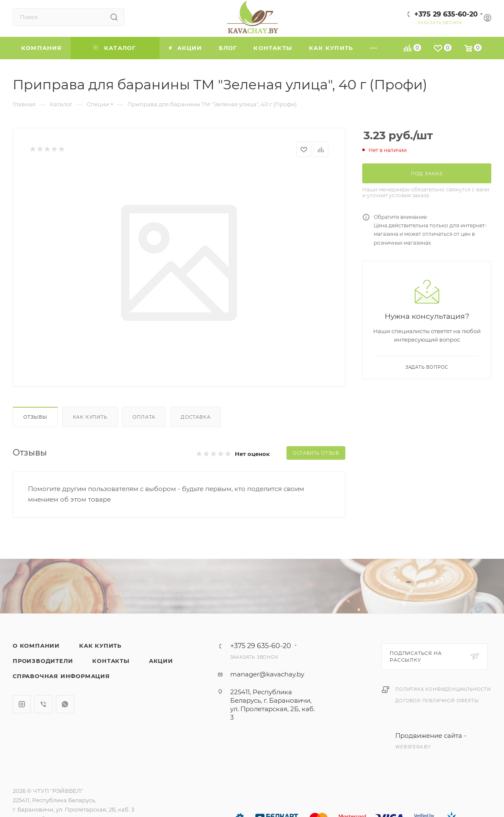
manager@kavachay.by (267, 674)
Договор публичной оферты (437, 701)
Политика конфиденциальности (443, 689)
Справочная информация (61, 676)
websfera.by (413, 747)
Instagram (22, 704)
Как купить (90, 417)
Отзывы (35, 417)
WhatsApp (65, 704)
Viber (43, 704)
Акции (161, 661)
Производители (43, 661)
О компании (36, 646)
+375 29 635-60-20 (446, 14)
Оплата (144, 417)
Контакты (111, 661)
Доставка (196, 417)
